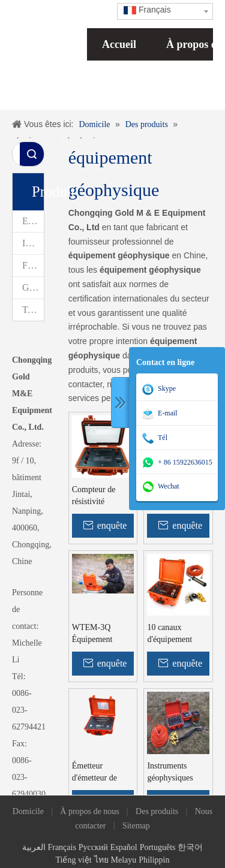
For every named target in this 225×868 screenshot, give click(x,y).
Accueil (119, 44)
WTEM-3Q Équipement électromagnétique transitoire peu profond (103, 634)
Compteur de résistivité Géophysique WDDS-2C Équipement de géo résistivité (97, 496)
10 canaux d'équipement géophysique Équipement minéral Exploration (169, 634)
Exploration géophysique (33, 221)
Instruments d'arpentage (33, 243)
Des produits (157, 811)
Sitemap (136, 826)
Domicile (28, 811)
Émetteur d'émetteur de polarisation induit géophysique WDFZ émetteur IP (103, 773)
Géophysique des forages (33, 287)
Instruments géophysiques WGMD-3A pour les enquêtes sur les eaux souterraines (176, 773)
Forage (33, 265)
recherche (32, 154)
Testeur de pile (33, 310)
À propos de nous (89, 811)
